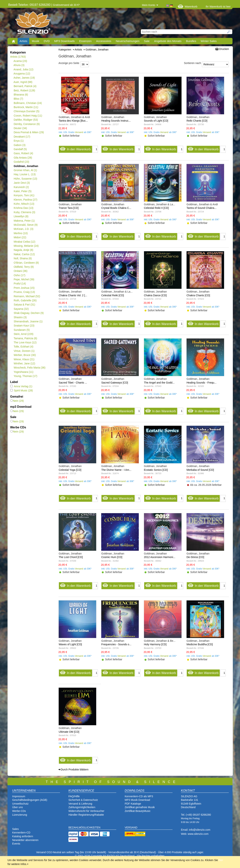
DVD (47, 41)
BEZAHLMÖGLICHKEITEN (84, 827)
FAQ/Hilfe (74, 796)
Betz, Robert (24, 90)
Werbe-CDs (19, 811)
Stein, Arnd (23, 334)
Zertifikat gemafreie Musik (140, 807)
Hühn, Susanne (25, 179)
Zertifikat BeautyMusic (138, 811)
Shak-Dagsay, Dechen (29, 313)
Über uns (18, 807)
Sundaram (22, 330)
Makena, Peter (24, 221)
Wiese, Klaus (24, 359)
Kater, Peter (22, 191)
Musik (36, 41)
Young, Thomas (25, 376)
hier (221, 860)
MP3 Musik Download (137, 800)
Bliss (18, 99)
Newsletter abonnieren (25, 840)
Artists (23, 41)
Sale (147, 41)
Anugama (22, 74)
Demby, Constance (27, 124)
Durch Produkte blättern (75, 769)
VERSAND (131, 827)
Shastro (20, 317)
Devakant (22, 137)
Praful (20, 284)
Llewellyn (21, 216)
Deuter (20, 128)
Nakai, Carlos (24, 254)
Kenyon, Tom (24, 195)
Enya (19, 141)
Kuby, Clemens (24, 212)
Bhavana (21, 95)
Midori (20, 237)
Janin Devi (22, 183)
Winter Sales (209, 41)
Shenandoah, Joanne (28, 321)
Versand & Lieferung (80, 804)
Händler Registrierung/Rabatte (86, 815)
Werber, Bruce (25, 355)
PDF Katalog (132, 804)
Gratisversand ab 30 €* (66, 5)
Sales (15, 829)
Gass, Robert (23, 153)
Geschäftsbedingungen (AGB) (30, 800)
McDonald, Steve (26, 225)
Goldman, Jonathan (26, 166)
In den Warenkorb (75, 148)
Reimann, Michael (27, 296)
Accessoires (104, 41)
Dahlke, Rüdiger (26, 120)
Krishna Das (23, 208)
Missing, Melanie (26, 246)
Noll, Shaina (23, 258)
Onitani (20, 271)
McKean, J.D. (23, 229)
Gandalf (20, 149)
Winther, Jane (24, 363)
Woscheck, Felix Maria (29, 368)
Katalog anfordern (23, 836)
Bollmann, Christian (28, 103)
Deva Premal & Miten (29, 132)
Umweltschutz (20, 804)
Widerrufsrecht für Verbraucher (86, 811)
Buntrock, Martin (26, 107)
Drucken (224, 49)
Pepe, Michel (24, 279)
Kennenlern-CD (21, 833)
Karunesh (21, 187)
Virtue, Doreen (24, 351)
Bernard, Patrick (25, 86)
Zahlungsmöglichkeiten (82, 807)
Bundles (191, 41)
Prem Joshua (24, 288)
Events (16, 844)
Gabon (19, 145)
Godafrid (21, 162)
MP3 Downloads (64, 41)
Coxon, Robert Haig (28, 116)
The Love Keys (25, 342)
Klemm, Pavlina (25, 200)
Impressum (19, 796)
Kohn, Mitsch (24, 204)
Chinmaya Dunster (26, 111)
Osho (19, 275)
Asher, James (24, 78)
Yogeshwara (23, 372)
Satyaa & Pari (24, 305)
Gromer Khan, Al (25, 170)
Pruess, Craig (24, 292)
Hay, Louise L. (25, 174)
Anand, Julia (23, 69)
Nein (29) (17, 401)
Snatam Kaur (24, 326)
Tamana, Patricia (25, 338)
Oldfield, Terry (24, 267)
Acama (20, 61)
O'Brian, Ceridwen (26, 263)
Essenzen (85, 41)
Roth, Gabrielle (25, 300)
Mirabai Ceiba (24, 242)
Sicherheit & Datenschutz (83, 800)
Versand (79, 132)
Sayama (21, 309)
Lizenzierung (20, 815)
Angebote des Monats (168, 41)
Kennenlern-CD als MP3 (139, 796)
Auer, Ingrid (23, 82)
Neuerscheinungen (128, 41)
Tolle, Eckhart (23, 347)
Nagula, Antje (23, 250)
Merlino (21, 233)
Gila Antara (23, 158)
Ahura (19, 65)
